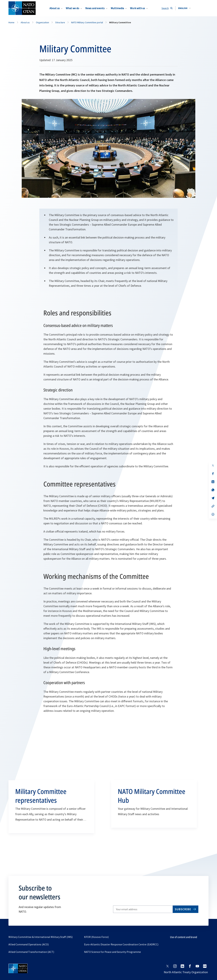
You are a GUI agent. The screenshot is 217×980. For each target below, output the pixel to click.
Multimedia (117, 8)
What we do (72, 8)
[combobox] (184, 8)
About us (55, 8)
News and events (95, 8)
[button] (184, 8)
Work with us (137, 8)
